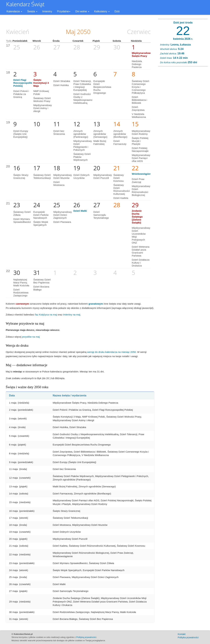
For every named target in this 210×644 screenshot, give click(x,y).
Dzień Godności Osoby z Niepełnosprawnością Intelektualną (85, 98)
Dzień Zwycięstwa (138, 108)
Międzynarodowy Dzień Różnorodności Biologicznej (141, 191)
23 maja (13, 563)
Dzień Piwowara (62, 222)
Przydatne (64, 11)
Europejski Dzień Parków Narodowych (41, 215)
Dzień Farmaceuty (120, 142)
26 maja (13, 584)
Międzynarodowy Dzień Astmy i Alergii (43, 108)
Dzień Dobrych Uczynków (81, 176)
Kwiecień (18, 32)
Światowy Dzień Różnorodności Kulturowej (122, 189)
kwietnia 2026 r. (183, 39)
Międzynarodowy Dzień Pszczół (103, 176)
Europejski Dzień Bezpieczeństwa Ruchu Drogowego (102, 87)
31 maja (13, 619)
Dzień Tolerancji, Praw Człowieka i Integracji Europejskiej (82, 85)
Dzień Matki (80, 211)
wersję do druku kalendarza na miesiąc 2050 (111, 352)
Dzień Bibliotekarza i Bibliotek (139, 100)
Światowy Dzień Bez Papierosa (42, 281)
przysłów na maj (31, 337)
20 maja (13, 539)
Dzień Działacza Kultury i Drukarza (141, 263)
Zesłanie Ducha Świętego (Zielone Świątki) (137, 217)
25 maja (13, 577)
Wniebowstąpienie (142, 174)
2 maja (13, 410)
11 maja (13, 469)
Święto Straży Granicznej (21, 176)
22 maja (13, 554)
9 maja (13, 462)
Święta (32, 11)
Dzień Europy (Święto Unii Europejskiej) (21, 134)
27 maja (13, 591)
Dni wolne (82, 11)
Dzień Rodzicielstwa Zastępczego (21, 293)
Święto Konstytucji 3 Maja (41, 83)
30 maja (13, 612)
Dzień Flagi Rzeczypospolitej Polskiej (23, 83)
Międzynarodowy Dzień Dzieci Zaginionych (63, 215)
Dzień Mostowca (59, 183)
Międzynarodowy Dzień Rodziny (141, 132)
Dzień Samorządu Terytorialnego (101, 215)
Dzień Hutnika (61, 85)
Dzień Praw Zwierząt (138, 181)
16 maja (13, 511)
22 (183, 31)
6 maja (13, 445)
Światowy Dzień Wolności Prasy (42, 100)
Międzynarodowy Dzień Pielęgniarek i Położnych (83, 145)
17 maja (13, 518)
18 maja (13, 525)
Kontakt (182, 634)
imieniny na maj (72, 315)
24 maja (13, 570)
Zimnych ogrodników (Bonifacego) (120, 134)
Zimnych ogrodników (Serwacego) (100, 134)
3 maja (13, 418)
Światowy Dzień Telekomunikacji (42, 176)
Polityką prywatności (86, 637)
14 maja (13, 494)
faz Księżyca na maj (46, 315)
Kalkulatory (102, 11)
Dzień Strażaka (62, 81)
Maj (71, 32)
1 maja (13, 403)
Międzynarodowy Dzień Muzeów (63, 176)
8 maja (13, 453)
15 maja (13, 502)
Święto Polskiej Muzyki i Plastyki (140, 141)
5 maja (13, 436)
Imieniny (47, 11)
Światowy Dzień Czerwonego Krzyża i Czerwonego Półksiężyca (140, 87)
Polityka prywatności (188, 637)
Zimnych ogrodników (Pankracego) (81, 134)
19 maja (13, 532)
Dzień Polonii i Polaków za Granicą (21, 94)
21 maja (13, 546)
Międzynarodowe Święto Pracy (142, 54)
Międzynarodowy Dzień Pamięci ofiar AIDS (141, 158)
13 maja (13, 486)
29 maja (13, 602)
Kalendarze (14, 11)
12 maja (13, 478)
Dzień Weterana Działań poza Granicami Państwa (141, 251)
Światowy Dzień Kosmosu (119, 178)
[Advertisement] (183, 119)
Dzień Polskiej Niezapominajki (140, 150)
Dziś (117, 11)
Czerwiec (139, 32)
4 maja (13, 427)
